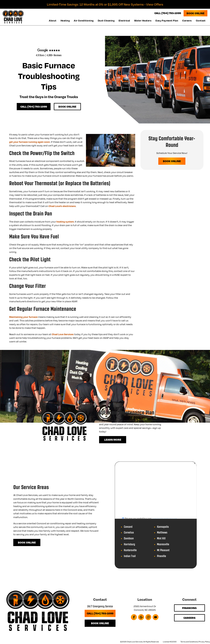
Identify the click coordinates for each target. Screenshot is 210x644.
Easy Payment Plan (167, 20)
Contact (201, 20)
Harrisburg (129, 546)
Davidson (129, 540)
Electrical (124, 20)
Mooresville (163, 546)
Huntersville (130, 552)
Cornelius (129, 534)
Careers (187, 20)
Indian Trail (130, 558)
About (53, 20)
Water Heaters (143, 20)
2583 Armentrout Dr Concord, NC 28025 (145, 610)
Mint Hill (161, 540)
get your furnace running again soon (30, 143)
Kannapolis (163, 528)
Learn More (113, 441)
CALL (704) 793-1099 (168, 13)
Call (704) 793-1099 (34, 107)
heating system (65, 222)
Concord (128, 528)
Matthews (162, 534)
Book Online (195, 13)
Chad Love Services (63, 335)
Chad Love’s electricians (62, 207)
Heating (65, 20)
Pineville (162, 558)
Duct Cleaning (106, 20)
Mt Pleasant (163, 552)
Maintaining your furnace (23, 318)
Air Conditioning (84, 20)
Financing (189, 610)
